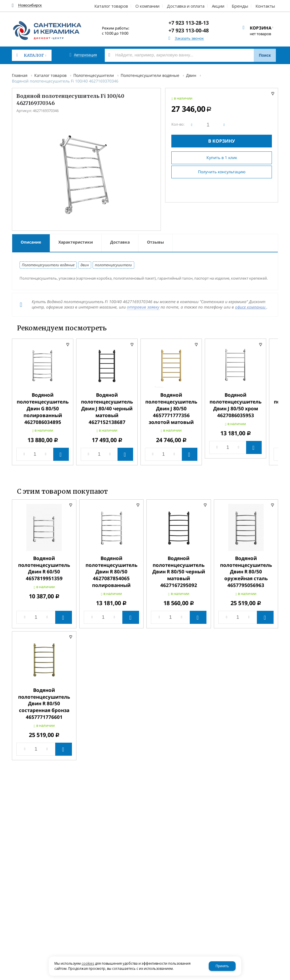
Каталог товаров (50, 75)
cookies (88, 963)
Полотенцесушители (94, 75)
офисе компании (251, 307)
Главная (20, 75)
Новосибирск (30, 5)
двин (85, 265)
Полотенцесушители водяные (150, 75)
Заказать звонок (189, 38)
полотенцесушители (113, 265)
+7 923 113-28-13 (189, 23)
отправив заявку (143, 307)
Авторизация (85, 55)
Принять (222, 966)
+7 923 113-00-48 (189, 30)
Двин (191, 75)
